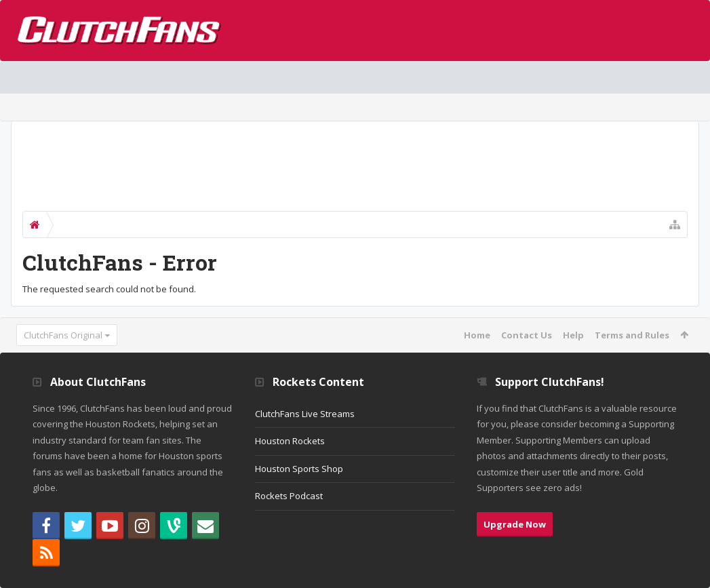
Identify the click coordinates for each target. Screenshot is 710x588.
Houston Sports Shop (299, 469)
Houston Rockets (290, 441)
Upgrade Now (515, 524)
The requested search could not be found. (109, 289)
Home (477, 335)
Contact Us (527, 335)
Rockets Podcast (289, 496)
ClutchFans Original (63, 335)
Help (573, 335)
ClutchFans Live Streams (305, 414)
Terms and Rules (632, 335)
